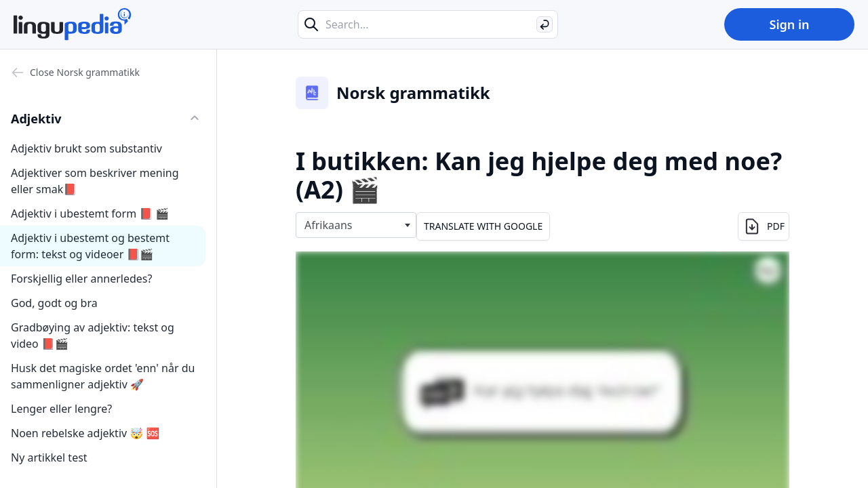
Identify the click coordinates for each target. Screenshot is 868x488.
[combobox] (356, 225)
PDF (764, 226)
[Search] (545, 24)
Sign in (789, 24)
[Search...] (428, 24)
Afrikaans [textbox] (329, 225)
